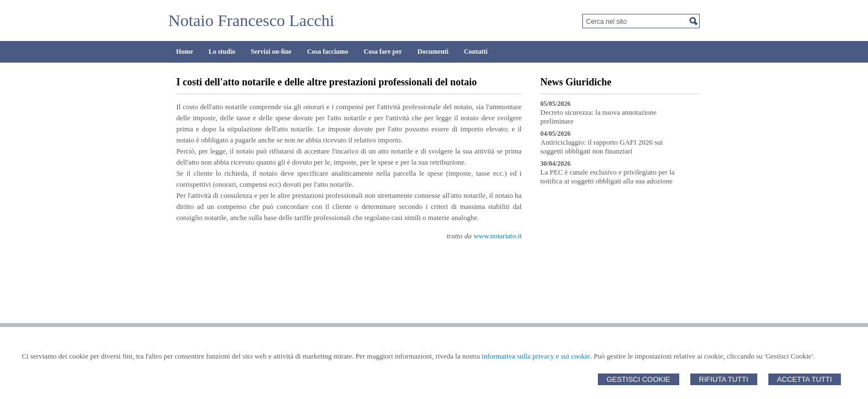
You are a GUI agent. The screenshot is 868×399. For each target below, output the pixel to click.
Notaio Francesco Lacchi (251, 20)
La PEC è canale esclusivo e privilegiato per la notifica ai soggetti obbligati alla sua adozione (608, 177)
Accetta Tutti (805, 379)
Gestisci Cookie (639, 379)
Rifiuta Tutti (724, 379)
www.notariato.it (497, 236)
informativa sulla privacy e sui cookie (536, 356)
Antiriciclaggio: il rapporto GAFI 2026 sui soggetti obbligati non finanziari (601, 147)
